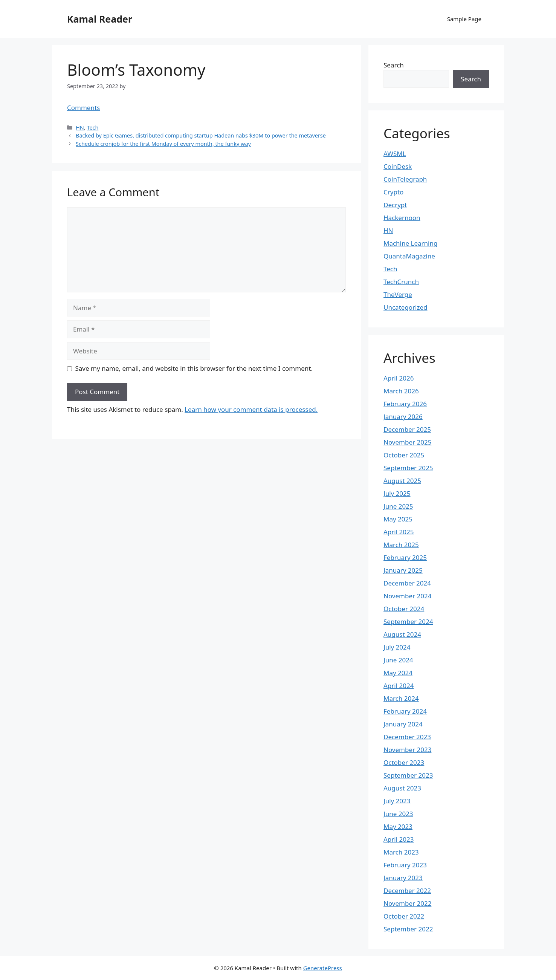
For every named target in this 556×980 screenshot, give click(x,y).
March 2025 (401, 545)
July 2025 (397, 493)
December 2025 (407, 429)
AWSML (395, 154)
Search (394, 65)
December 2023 (407, 737)
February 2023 (405, 865)
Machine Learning (410, 243)
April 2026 (399, 378)
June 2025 (398, 506)
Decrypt (395, 205)
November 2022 (407, 903)
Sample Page (464, 19)
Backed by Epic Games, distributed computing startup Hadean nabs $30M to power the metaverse (201, 135)
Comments (83, 108)
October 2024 (404, 609)
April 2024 (399, 686)
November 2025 (407, 442)
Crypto (393, 192)
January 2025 (403, 570)
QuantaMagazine (409, 256)
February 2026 (405, 404)
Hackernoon (402, 218)
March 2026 (401, 391)
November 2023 (407, 750)
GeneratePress (323, 968)
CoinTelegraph (405, 179)
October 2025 (404, 455)
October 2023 (404, 762)
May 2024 (398, 673)
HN (80, 128)
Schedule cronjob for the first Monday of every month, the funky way (163, 144)
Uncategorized (406, 307)
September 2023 (408, 775)
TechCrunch (401, 282)
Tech (92, 128)
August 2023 (402, 788)
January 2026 (403, 417)
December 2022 (407, 891)
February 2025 (405, 557)
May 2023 (398, 826)
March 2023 (401, 852)
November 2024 (407, 596)
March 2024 (401, 698)
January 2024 (403, 724)
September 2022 (408, 929)
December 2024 (407, 583)
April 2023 (399, 839)
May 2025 (398, 519)
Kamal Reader (100, 19)
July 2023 (397, 801)
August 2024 (402, 634)
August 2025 (402, 481)
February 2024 (405, 711)
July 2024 (397, 647)
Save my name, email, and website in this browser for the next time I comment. (194, 368)
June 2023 (398, 814)
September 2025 (408, 468)
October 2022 (404, 916)
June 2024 (398, 660)
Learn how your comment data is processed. (251, 409)
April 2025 (399, 532)
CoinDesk (398, 166)
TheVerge (398, 294)
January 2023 (403, 878)
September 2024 (408, 621)
